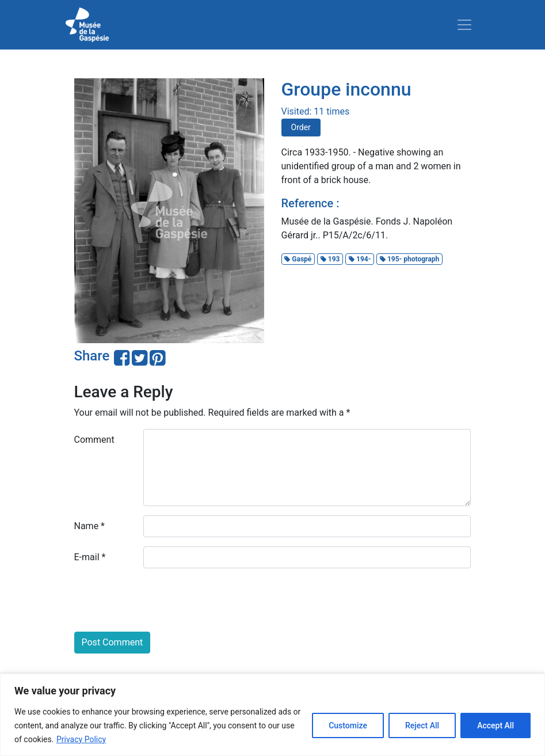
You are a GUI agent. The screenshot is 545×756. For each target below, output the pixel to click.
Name (90, 526)
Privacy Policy (81, 739)
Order (301, 127)
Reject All (422, 725)
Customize (348, 725)
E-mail (90, 557)
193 (330, 259)
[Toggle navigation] (464, 25)
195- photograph (409, 259)
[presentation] (162, 600)
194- (360, 259)
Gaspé (298, 259)
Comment (94, 440)
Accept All (496, 725)
